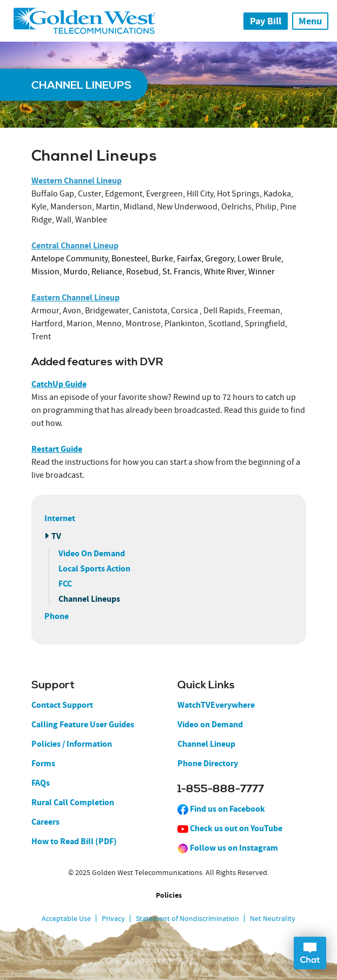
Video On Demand (92, 553)
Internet (60, 518)
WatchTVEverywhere (216, 705)
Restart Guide (57, 449)
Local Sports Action (94, 568)
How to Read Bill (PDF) (74, 841)
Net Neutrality (273, 918)
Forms (43, 763)
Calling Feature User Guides (83, 724)
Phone (57, 616)
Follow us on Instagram (228, 848)
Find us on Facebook (221, 809)
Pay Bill (266, 21)
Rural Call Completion (73, 802)
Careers (45, 822)
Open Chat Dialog (310, 953)
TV (56, 536)
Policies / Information (72, 744)
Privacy (113, 918)
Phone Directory (208, 763)
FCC (65, 584)
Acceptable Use (66, 918)
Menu (310, 21)
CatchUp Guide (59, 384)
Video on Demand (210, 724)
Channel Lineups (89, 599)
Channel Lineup (206, 744)
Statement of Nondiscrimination (187, 918)
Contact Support (62, 705)
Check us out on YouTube (230, 828)
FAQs (41, 783)
